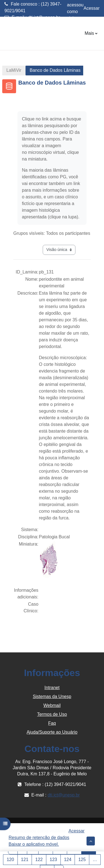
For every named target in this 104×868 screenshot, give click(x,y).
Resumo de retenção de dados (39, 838)
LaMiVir (14, 70)
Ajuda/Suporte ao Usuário (52, 732)
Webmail (52, 705)
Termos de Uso (52, 714)
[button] (91, 841)
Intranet (52, 688)
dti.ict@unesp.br (44, 17)
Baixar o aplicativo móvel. (34, 844)
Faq (52, 723)
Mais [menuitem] (89, 33)
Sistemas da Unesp (52, 696)
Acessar (92, 8)
